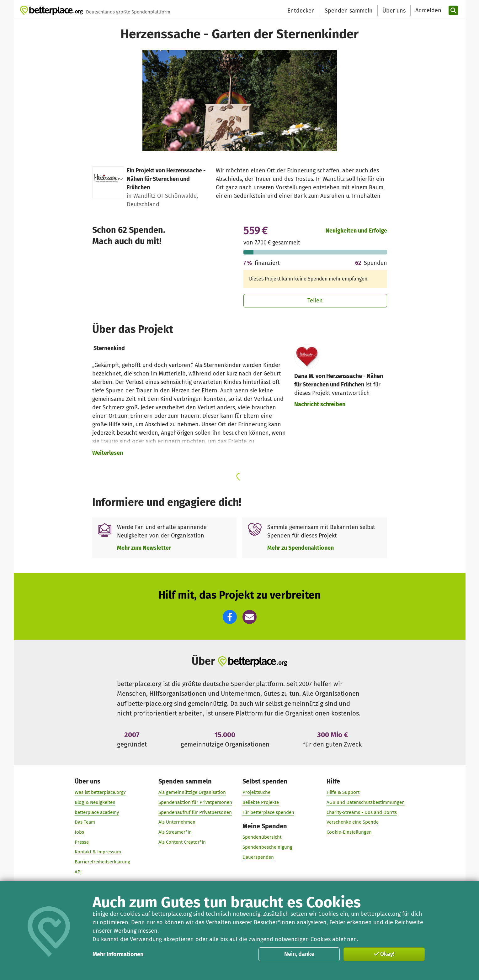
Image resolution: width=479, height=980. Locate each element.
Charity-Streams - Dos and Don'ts (361, 812)
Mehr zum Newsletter (144, 548)
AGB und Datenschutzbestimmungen (365, 802)
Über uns (394, 11)
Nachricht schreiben (320, 404)
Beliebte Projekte (261, 802)
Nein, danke (299, 954)
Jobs (79, 832)
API (78, 872)
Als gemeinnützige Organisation (192, 792)
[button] (230, 617)
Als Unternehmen (177, 822)
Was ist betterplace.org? (100, 792)
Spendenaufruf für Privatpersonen (195, 812)
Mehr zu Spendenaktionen (301, 548)
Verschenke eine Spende (352, 822)
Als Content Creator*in (182, 842)
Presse (81, 842)
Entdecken (301, 11)
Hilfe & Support (343, 792)
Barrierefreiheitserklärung (102, 862)
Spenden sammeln (349, 11)
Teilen (315, 301)
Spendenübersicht (262, 837)
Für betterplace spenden (268, 812)
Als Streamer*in (175, 832)
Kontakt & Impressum (98, 852)
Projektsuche (256, 792)
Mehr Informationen (118, 954)
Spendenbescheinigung (267, 847)
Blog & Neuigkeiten (95, 802)
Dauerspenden (258, 857)
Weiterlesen (108, 453)
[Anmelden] (428, 10)
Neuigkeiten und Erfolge (356, 231)
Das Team (85, 822)
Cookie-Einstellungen (349, 832)
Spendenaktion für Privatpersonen (195, 802)
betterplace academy (96, 812)
